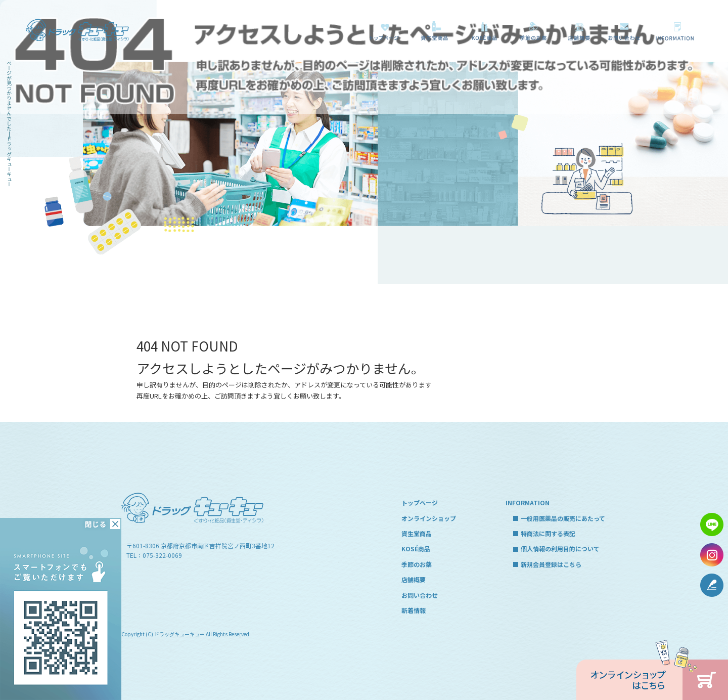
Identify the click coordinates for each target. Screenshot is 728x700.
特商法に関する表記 (548, 533)
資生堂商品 (431, 31)
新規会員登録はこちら (551, 564)
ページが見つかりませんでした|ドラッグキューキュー (9, 123)
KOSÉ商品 (482, 31)
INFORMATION (528, 502)
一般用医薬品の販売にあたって (677, 31)
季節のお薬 (533, 31)
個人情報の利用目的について (560, 549)
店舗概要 (579, 31)
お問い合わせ (624, 31)
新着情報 (414, 610)
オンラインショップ (429, 518)
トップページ (384, 31)
